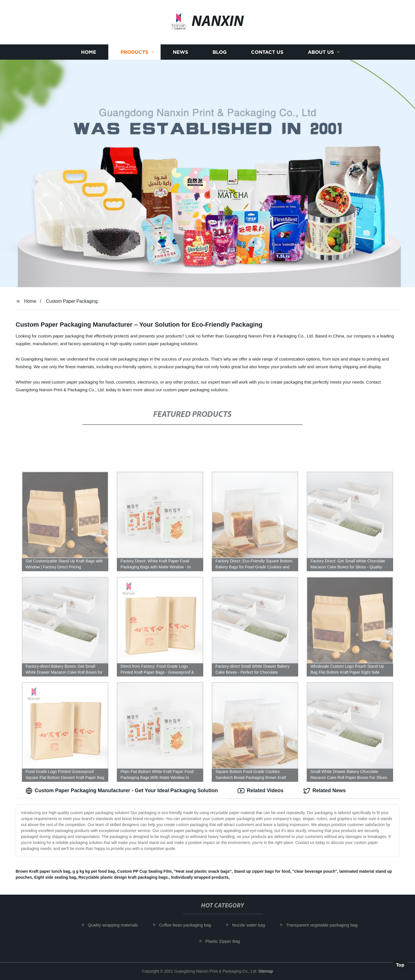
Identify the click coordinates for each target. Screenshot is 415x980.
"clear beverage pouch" (315, 871)
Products (134, 52)
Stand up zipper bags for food (262, 871)
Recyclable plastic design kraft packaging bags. (124, 877)
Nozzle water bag (252, 925)
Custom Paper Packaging (72, 301)
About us (321, 52)
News (180, 52)
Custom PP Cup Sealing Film (144, 871)
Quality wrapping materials (116, 925)
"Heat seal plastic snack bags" (203, 871)
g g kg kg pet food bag (94, 871)
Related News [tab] (324, 791)
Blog (220, 52)
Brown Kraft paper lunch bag (43, 871)
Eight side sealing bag (55, 877)
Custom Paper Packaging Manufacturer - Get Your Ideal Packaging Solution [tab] (122, 791)
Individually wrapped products (200, 877)
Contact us (267, 52)
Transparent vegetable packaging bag (325, 925)
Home (89, 52)
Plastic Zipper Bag (226, 941)
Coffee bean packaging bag (188, 925)
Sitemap (266, 971)
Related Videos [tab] (261, 791)
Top (400, 965)
